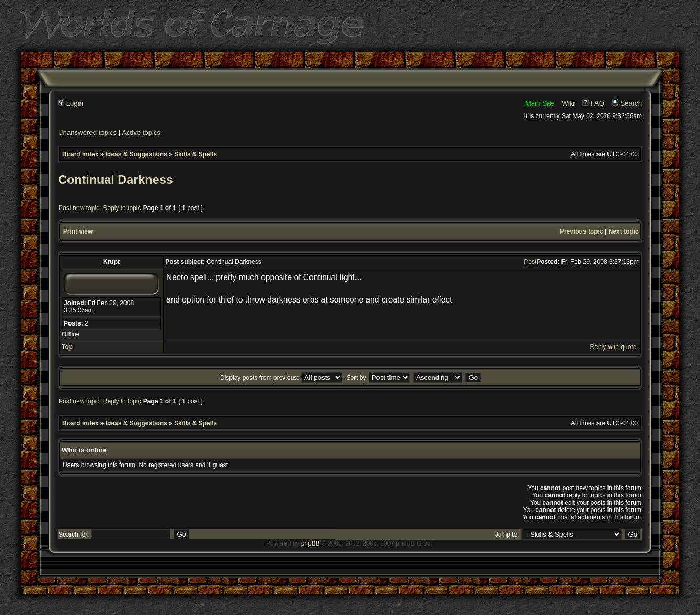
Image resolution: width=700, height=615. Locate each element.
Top (67, 347)
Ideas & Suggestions (136, 154)
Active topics (141, 132)
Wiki (568, 103)
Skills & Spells (196, 154)
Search (627, 103)
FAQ (593, 103)
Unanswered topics (87, 132)
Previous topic (582, 231)
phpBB (311, 543)
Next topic (624, 231)
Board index (80, 154)
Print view (78, 231)
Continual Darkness (116, 180)
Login (71, 103)
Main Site (540, 103)
